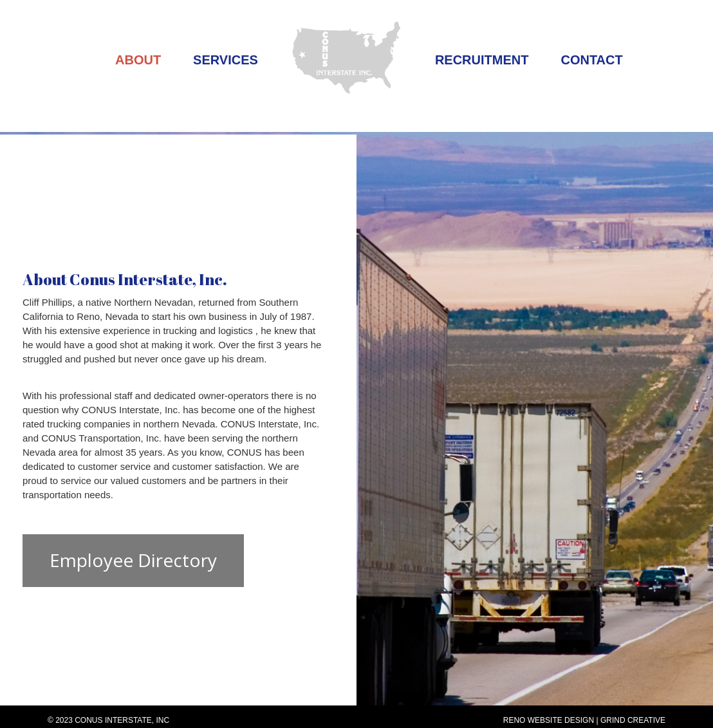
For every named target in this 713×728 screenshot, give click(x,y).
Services (226, 60)
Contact (591, 60)
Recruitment (482, 60)
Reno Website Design (549, 720)
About (138, 60)
